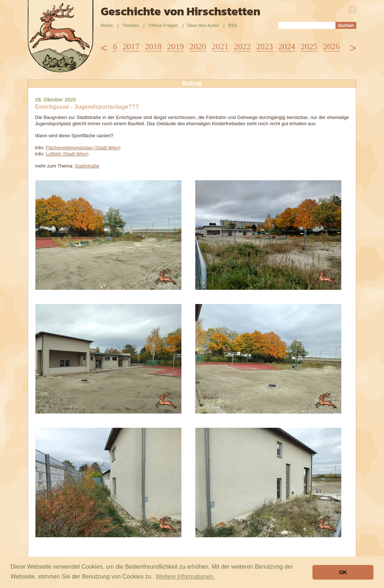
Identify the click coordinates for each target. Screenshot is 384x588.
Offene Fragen (163, 26)
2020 (198, 47)
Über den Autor (203, 26)
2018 (153, 47)
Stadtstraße (87, 166)
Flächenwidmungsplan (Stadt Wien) (83, 148)
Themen (131, 26)
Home (107, 26)
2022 (242, 47)
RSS (233, 26)
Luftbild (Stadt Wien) (67, 154)
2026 (331, 47)
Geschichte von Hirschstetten (181, 11)
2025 (309, 47)
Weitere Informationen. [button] (185, 577)
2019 (176, 47)
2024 (287, 47)
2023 (265, 47)
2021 (220, 47)
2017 (131, 47)
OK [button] (343, 572)
